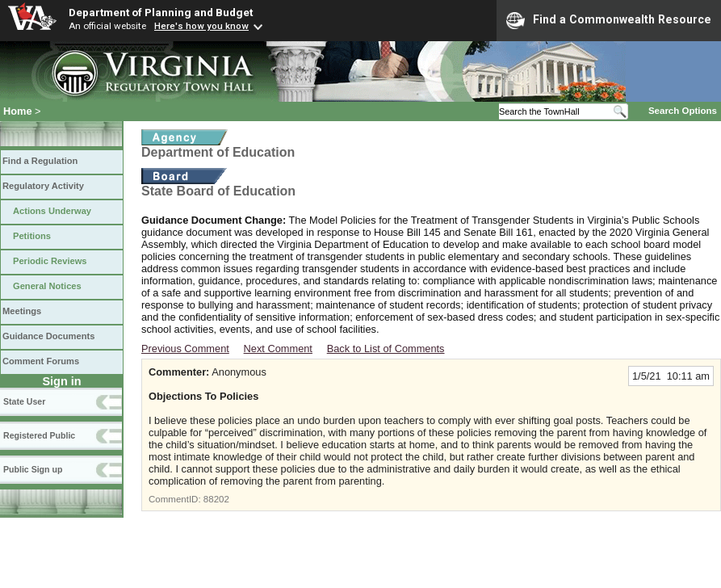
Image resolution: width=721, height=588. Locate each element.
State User (24, 401)
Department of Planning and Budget (161, 12)
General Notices (47, 286)
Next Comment (278, 349)
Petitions (32, 236)
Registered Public (39, 435)
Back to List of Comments (386, 349)
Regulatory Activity (43, 186)
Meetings (22, 311)
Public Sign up (33, 469)
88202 (216, 499)
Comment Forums (41, 361)
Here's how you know (201, 26)
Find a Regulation (40, 161)
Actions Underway (52, 211)
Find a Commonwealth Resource (609, 20)
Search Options (683, 111)
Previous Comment (185, 349)
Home (18, 111)
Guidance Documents (48, 336)
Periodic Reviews (50, 261)
